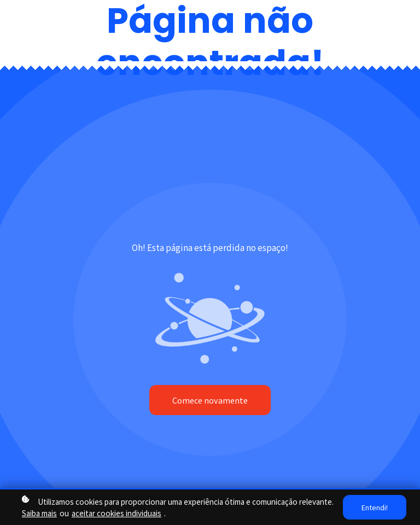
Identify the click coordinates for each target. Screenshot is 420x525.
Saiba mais (39, 513)
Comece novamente (210, 400)
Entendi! (375, 507)
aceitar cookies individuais (116, 513)
